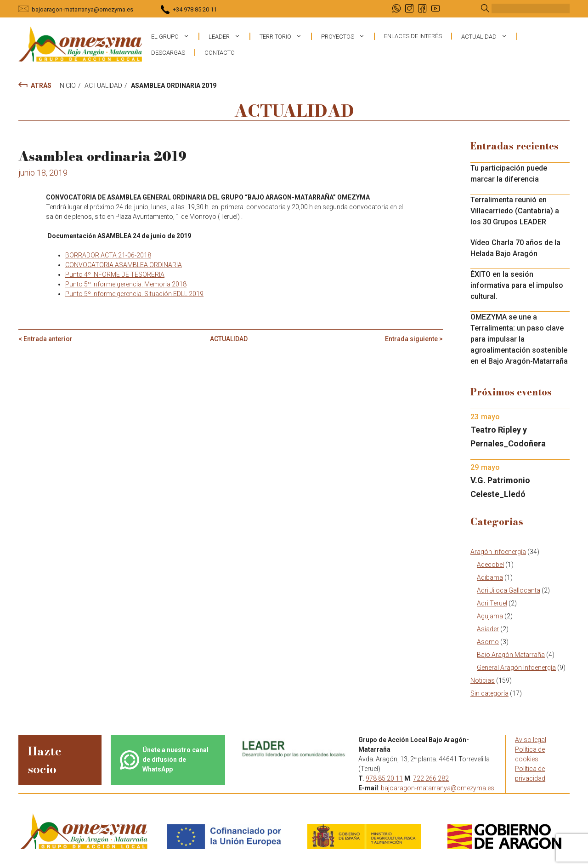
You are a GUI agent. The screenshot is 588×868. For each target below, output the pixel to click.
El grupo (175, 36)
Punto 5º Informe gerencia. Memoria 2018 (126, 284)
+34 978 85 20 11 (195, 9)
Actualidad (489, 36)
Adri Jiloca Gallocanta (509, 590)
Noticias (483, 680)
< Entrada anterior (45, 339)
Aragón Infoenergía (498, 552)
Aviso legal (531, 740)
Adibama (490, 577)
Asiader (488, 629)
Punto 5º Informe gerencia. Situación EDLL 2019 (134, 294)
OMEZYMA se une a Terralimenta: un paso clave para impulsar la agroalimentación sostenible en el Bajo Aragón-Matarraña (519, 339)
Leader (229, 36)
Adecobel (490, 565)
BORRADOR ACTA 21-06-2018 (108, 255)
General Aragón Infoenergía (516, 668)
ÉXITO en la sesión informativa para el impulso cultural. (517, 285)
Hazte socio (45, 760)
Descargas (168, 53)
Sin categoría (489, 693)
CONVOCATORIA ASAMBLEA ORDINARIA (124, 265)
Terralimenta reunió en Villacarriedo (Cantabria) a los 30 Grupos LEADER (515, 211)
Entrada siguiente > (414, 339)
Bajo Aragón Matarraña (511, 655)
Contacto (220, 53)
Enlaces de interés (413, 36)
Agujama (490, 616)
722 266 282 (431, 778)
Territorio (285, 36)
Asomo (488, 642)
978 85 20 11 (384, 778)
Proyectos (348, 36)
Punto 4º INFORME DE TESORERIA (115, 274)
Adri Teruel (492, 603)
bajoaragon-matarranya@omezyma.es (82, 9)
